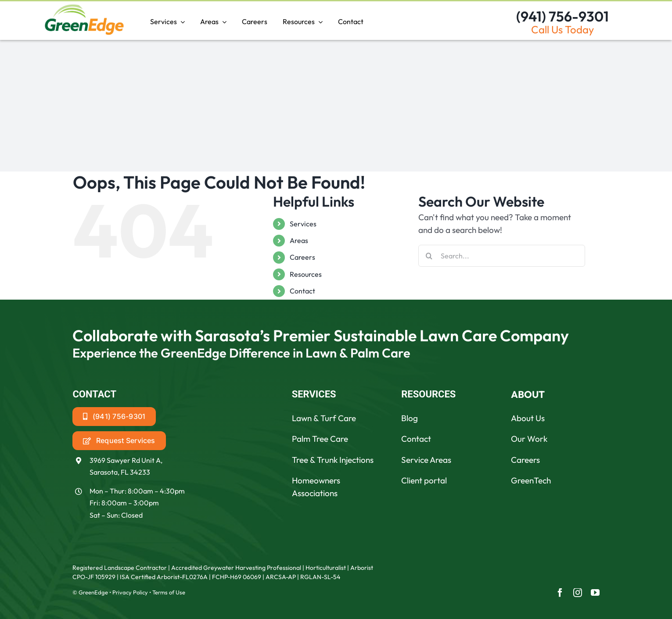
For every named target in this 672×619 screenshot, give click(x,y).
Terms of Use (169, 592)
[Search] (429, 256)
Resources (306, 274)
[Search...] (502, 256)
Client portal (424, 480)
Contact (302, 291)
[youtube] (595, 593)
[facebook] (560, 593)
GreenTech (531, 480)
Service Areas (426, 460)
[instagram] (578, 593)
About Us (528, 418)
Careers (302, 257)
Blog (410, 418)
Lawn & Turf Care (324, 418)
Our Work (529, 439)
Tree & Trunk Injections (333, 460)
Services (303, 224)
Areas (299, 240)
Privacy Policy (130, 592)
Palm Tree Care (320, 439)
